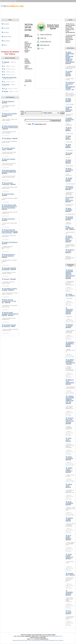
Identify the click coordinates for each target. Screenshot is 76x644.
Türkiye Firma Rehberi (30, 640)
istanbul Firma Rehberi (57, 640)
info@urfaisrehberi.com (56, 636)
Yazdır (42, 48)
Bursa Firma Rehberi (43, 640)
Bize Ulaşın (6, 41)
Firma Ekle (6, 28)
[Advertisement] (39, 9)
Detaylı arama (7, 37)
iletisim (5, 45)
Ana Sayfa (6, 24)
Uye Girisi (6, 32)
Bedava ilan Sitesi (18, 640)
